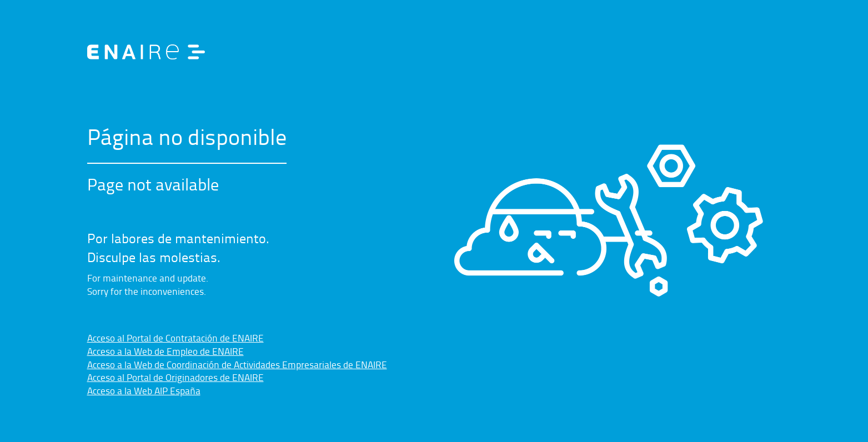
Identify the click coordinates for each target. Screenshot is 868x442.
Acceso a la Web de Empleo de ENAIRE (165, 351)
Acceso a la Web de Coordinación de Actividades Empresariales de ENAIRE (237, 364)
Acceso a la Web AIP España (144, 390)
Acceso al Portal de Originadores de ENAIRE (175, 377)
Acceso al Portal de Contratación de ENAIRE (175, 338)
